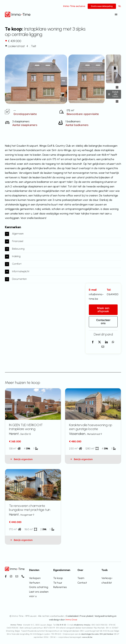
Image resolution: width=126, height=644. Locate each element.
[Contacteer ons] (103, 322)
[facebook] (6, 576)
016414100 (113, 294)
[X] (100, 342)
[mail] (17, 576)
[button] (63, 234)
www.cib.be (87, 637)
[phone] (23, 576)
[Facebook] (93, 342)
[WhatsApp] (113, 342)
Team (81, 578)
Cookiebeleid (72, 616)
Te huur (58, 583)
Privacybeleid (86, 616)
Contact (82, 583)
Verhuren (35, 583)
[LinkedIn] (106, 342)
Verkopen (35, 578)
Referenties (60, 587)
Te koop (58, 578)
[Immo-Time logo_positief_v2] (18, 13)
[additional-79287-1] (113, 56)
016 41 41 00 (61, 625)
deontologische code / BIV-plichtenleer (97, 634)
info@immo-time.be (82, 625)
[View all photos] (36, 79)
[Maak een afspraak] (103, 310)
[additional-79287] (87, 56)
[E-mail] (103, 347)
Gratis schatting (39, 587)
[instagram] (11, 576)
